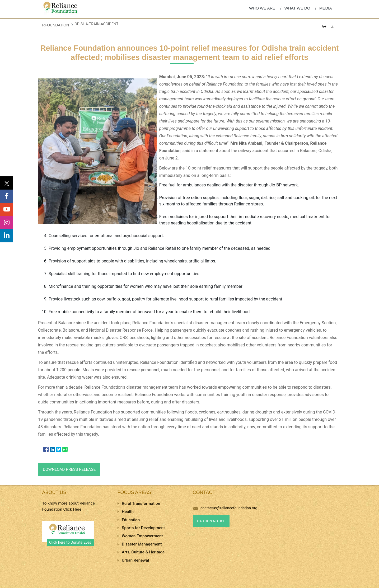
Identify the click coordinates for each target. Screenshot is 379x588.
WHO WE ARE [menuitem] (262, 8)
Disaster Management (142, 544)
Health (128, 512)
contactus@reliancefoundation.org (225, 508)
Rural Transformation (141, 504)
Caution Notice (211, 521)
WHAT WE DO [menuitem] (297, 8)
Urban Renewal (135, 560)
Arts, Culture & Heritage (143, 552)
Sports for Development (143, 528)
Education (131, 520)
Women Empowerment (142, 536)
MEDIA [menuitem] (326, 8)
